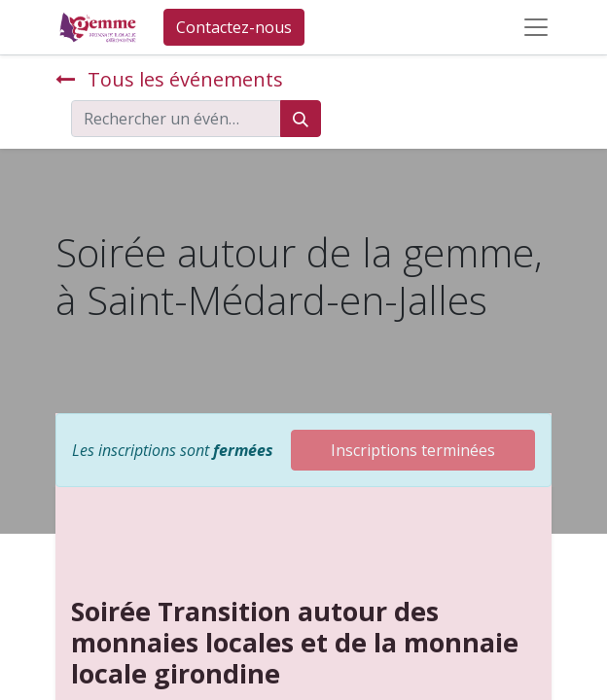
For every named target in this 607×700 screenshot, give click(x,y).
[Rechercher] (301, 119)
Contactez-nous (234, 27)
